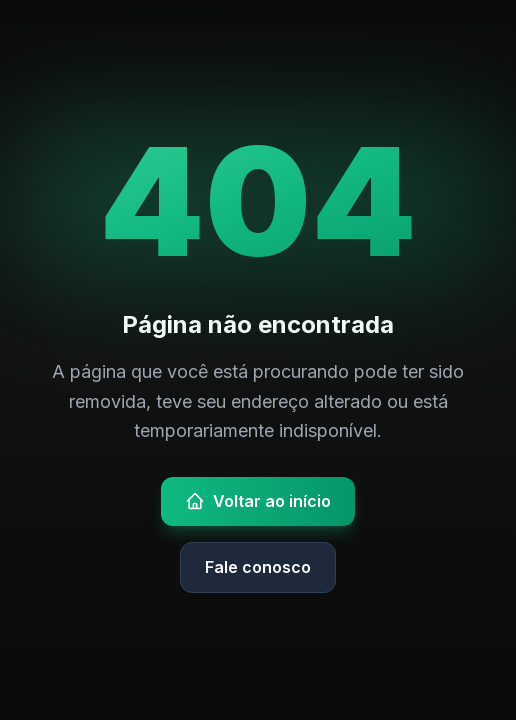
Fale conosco (258, 567)
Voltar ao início (258, 501)
